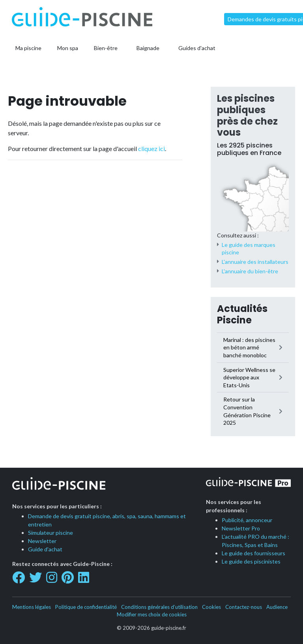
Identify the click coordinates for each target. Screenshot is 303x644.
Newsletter (42, 541)
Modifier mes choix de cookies (152, 614)
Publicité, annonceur (247, 520)
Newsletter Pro (241, 528)
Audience (277, 607)
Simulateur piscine (50, 533)
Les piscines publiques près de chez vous (247, 115)
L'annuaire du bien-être (250, 271)
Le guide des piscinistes (251, 561)
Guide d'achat (45, 549)
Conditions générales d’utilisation (159, 607)
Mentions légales (32, 607)
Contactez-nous (244, 607)
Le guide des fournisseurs (253, 553)
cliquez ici (151, 148)
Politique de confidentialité (86, 607)
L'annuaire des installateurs (255, 262)
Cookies (211, 607)
